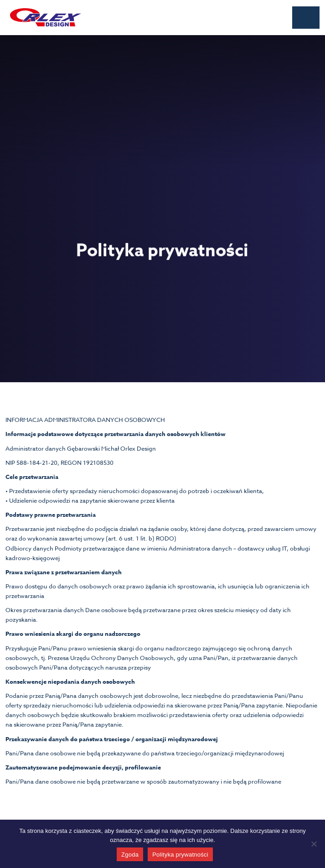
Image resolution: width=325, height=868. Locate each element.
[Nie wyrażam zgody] (314, 844)
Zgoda (130, 855)
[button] (306, 18)
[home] (43, 17)
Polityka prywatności (180, 855)
